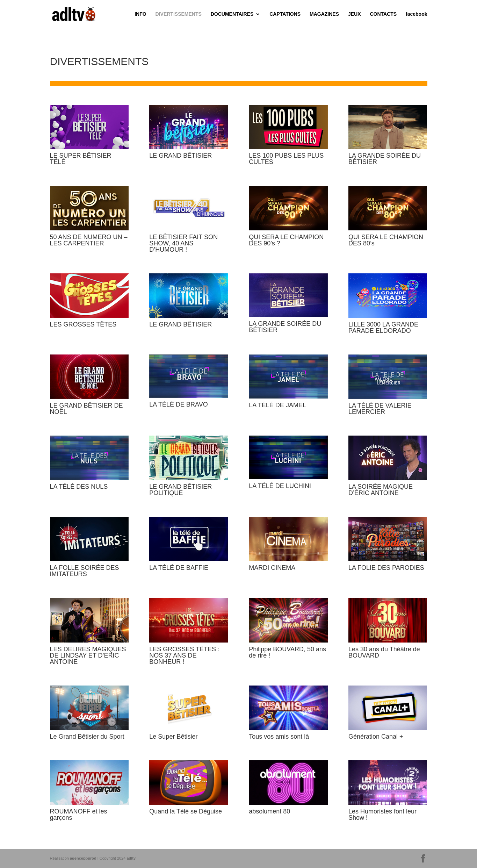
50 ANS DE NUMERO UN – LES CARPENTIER (89, 240)
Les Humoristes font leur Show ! (382, 815)
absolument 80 (269, 811)
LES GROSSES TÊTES (83, 324)
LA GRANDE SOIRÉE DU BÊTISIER (385, 159)
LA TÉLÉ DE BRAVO (178, 404)
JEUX (355, 14)
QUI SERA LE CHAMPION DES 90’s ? (286, 240)
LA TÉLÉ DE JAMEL (277, 405)
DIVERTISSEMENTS (179, 14)
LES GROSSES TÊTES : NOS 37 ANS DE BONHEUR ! (184, 655)
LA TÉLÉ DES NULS (79, 487)
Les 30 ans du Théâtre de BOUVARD (384, 652)
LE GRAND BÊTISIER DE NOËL (86, 409)
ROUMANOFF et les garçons (79, 815)
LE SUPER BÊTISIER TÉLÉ (81, 159)
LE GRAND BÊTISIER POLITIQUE (180, 490)
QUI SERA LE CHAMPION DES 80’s (386, 240)
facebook (416, 14)
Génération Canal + (376, 737)
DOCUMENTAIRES (232, 14)
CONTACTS (383, 14)
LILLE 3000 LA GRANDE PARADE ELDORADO (383, 328)
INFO (140, 14)
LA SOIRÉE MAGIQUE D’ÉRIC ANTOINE (381, 490)
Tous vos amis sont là (279, 737)
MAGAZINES (324, 14)
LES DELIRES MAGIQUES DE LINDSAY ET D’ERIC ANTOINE (88, 655)
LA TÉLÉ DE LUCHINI (280, 486)
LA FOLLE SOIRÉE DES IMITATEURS (85, 571)
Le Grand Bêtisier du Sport (87, 737)
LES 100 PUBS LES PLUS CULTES (286, 159)
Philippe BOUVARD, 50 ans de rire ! (287, 652)
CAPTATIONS (285, 14)
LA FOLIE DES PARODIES (386, 568)
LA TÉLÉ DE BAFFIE (179, 568)
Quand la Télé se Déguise (186, 811)
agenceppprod (83, 858)
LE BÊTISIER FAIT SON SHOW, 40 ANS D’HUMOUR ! (183, 243)
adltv (131, 858)
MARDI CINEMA (272, 568)
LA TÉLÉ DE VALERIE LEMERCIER (380, 409)
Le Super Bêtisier (173, 737)
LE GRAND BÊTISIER (180, 156)
